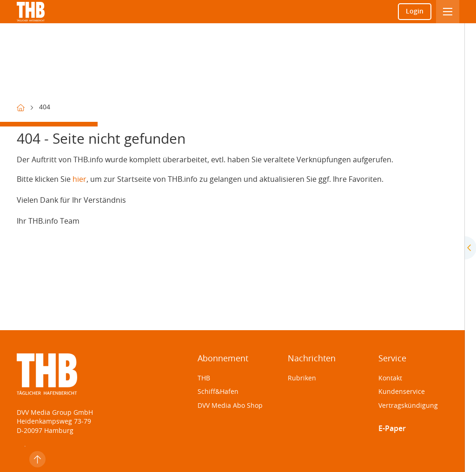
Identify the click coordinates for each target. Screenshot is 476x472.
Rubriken (302, 379)
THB (204, 379)
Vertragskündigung (408, 406)
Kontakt (390, 379)
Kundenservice (402, 392)
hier (79, 179)
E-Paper (392, 429)
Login (415, 12)
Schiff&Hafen (218, 392)
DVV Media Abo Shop (230, 406)
